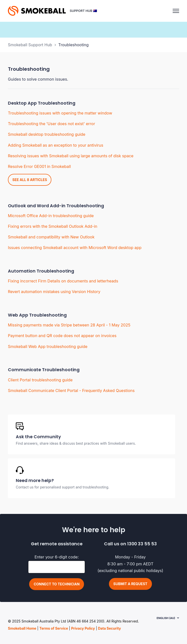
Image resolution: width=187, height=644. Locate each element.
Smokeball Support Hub (30, 45)
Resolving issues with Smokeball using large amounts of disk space (71, 156)
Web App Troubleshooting (37, 315)
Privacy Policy (83, 628)
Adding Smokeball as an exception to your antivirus (56, 145)
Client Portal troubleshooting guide (40, 380)
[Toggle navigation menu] (176, 11)
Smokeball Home (22, 628)
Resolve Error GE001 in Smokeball (39, 166)
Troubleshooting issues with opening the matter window (60, 113)
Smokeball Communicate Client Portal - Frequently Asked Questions (71, 391)
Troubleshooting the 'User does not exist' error (52, 124)
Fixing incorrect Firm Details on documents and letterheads (63, 281)
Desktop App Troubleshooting (42, 103)
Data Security (110, 628)
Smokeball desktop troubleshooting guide (47, 134)
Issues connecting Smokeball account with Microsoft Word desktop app (75, 248)
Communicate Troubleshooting (44, 370)
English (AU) (166, 618)
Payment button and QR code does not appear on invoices (62, 336)
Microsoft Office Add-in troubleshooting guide (51, 216)
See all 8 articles (30, 180)
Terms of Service (54, 628)
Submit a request (130, 584)
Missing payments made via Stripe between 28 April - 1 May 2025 (69, 325)
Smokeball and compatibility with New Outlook (51, 237)
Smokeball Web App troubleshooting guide (48, 346)
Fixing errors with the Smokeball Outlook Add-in (53, 226)
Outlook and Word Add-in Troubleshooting (56, 206)
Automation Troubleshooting (41, 271)
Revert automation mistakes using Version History (54, 292)
